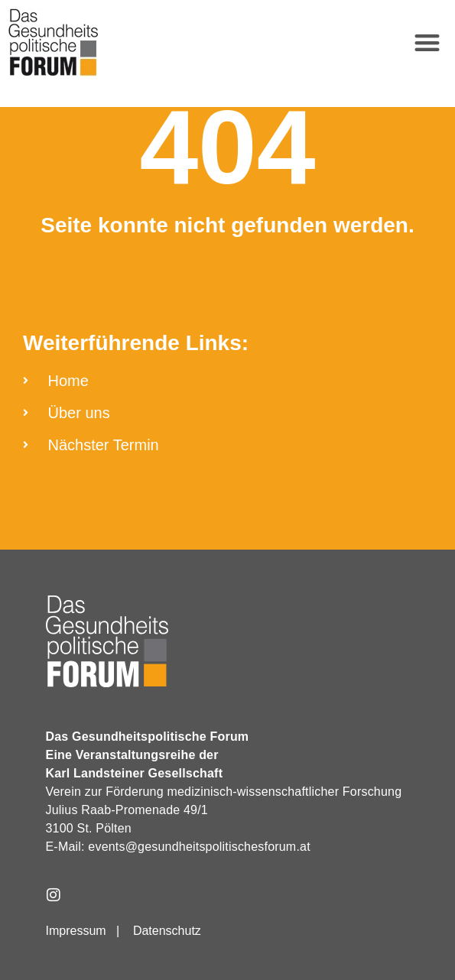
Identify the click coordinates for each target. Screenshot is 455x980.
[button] (428, 42)
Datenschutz (167, 931)
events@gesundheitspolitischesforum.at (199, 847)
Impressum (76, 931)
